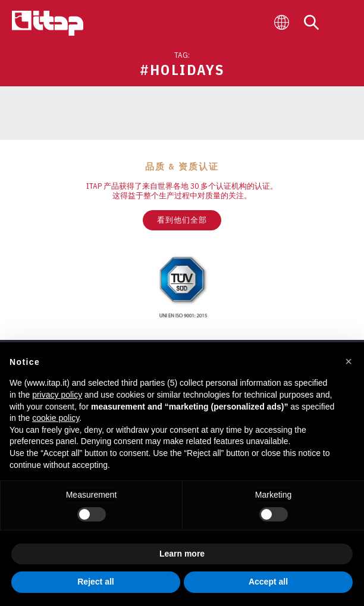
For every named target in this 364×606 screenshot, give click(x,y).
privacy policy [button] (57, 395)
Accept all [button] (268, 582)
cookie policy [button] (56, 418)
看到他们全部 (182, 220)
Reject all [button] (95, 582)
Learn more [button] (182, 554)
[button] (349, 361)
